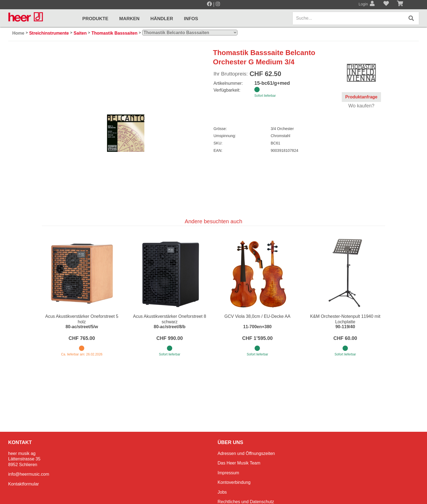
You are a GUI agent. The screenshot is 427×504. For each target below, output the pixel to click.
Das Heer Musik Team (239, 463)
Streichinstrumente (49, 33)
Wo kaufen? (361, 106)
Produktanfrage (361, 97)
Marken (129, 19)
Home (18, 33)
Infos (191, 19)
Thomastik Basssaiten (115, 33)
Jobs (222, 492)
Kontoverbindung (234, 482)
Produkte (95, 19)
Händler (162, 19)
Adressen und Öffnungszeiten (246, 453)
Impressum (228, 473)
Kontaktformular (24, 484)
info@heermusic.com (29, 474)
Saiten (80, 33)
